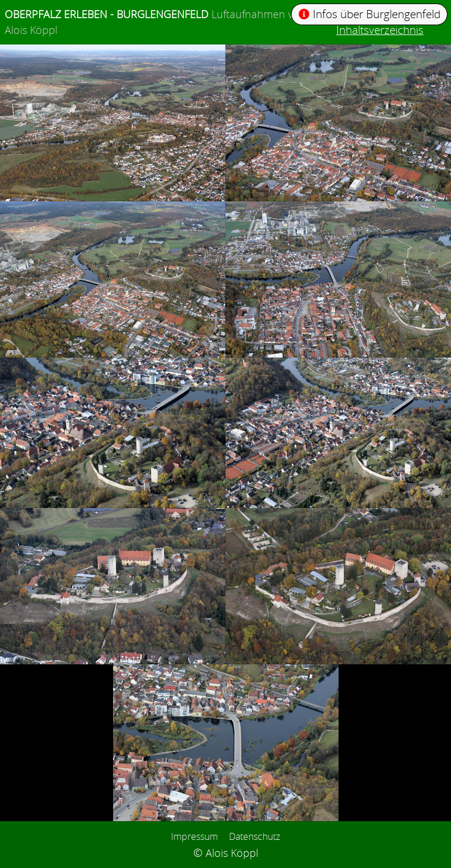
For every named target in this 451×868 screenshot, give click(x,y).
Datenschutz (254, 837)
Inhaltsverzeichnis (380, 30)
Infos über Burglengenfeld (370, 14)
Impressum (194, 837)
